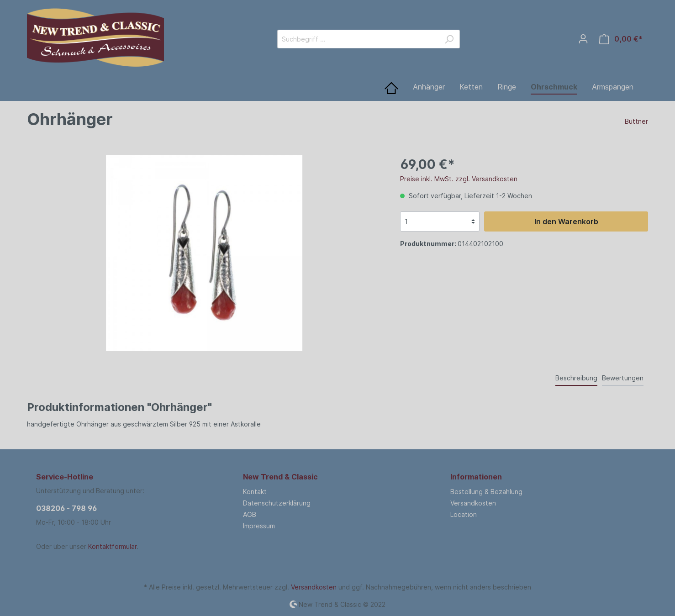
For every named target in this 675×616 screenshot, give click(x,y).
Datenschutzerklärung (277, 503)
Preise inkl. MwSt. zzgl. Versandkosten (459, 179)
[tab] (576, 378)
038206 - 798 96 (66, 508)
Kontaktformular (112, 546)
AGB (250, 514)
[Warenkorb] (621, 39)
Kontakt (255, 492)
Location (464, 514)
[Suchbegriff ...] (358, 39)
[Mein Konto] (583, 39)
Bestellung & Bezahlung (486, 492)
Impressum (259, 526)
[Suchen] (449, 39)
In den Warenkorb (566, 221)
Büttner (636, 121)
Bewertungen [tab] (623, 378)
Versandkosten (473, 503)
